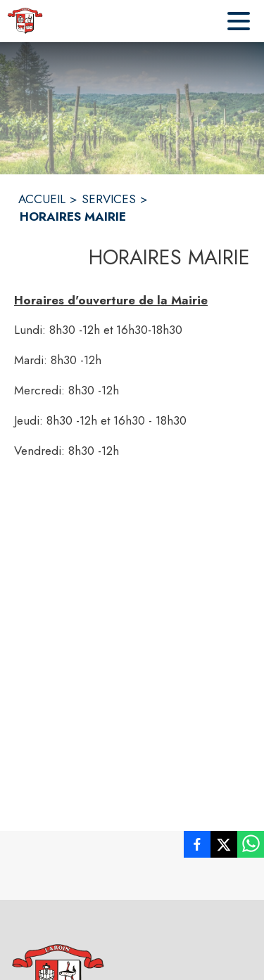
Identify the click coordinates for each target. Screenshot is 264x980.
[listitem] (197, 847)
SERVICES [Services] (109, 199)
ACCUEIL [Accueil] (42, 199)
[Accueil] (25, 21)
